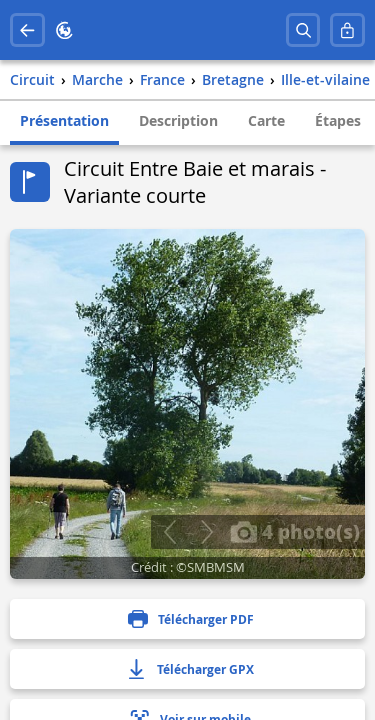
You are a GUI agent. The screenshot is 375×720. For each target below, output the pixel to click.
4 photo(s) (295, 531)
